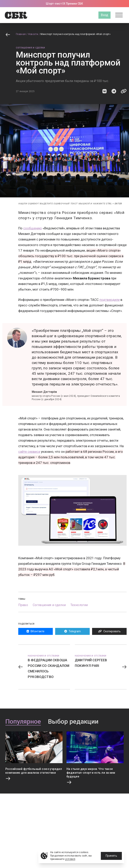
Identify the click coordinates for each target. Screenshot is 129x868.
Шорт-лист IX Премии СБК (64, 4)
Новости (33, 34)
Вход (104, 15)
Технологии (79, 605)
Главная (21, 34)
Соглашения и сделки (30, 48)
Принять (111, 856)
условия (70, 859)
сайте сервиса (29, 452)
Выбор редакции (73, 722)
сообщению (33, 228)
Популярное (23, 722)
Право (23, 605)
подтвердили (110, 300)
